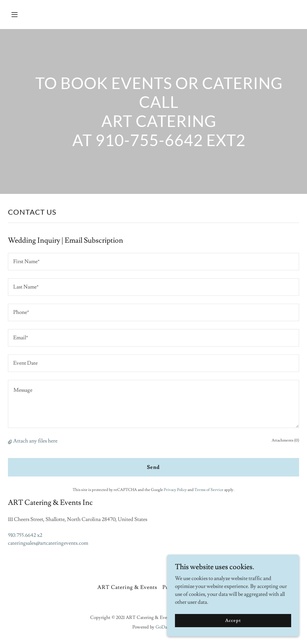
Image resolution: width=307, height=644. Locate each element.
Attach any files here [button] (35, 441)
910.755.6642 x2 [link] (25, 535)
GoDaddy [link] (165, 627)
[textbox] (153, 262)
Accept (233, 634)
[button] (41, 15)
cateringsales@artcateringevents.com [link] (48, 543)
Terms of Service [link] (209, 490)
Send (153, 467)
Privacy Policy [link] (175, 490)
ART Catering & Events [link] (127, 587)
